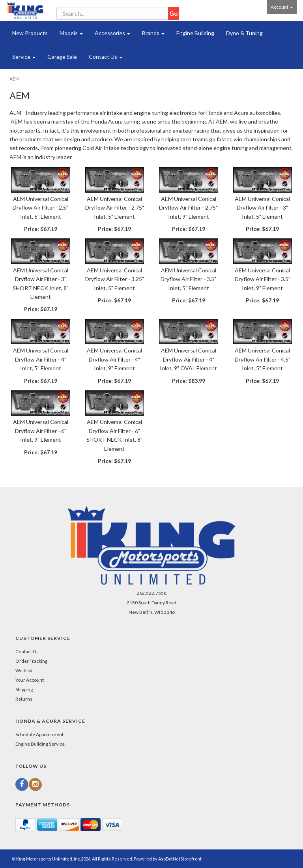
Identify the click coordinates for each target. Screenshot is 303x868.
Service (24, 57)
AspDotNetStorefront (180, 859)
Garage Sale (62, 57)
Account (282, 7)
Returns (24, 699)
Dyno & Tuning (244, 33)
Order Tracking (31, 661)
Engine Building (195, 33)
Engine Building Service (40, 744)
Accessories (112, 33)
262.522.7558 (151, 593)
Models (71, 33)
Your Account (30, 680)
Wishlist (24, 670)
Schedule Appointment (39, 734)
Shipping (24, 689)
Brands (153, 33)
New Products (30, 33)
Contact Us (106, 57)
